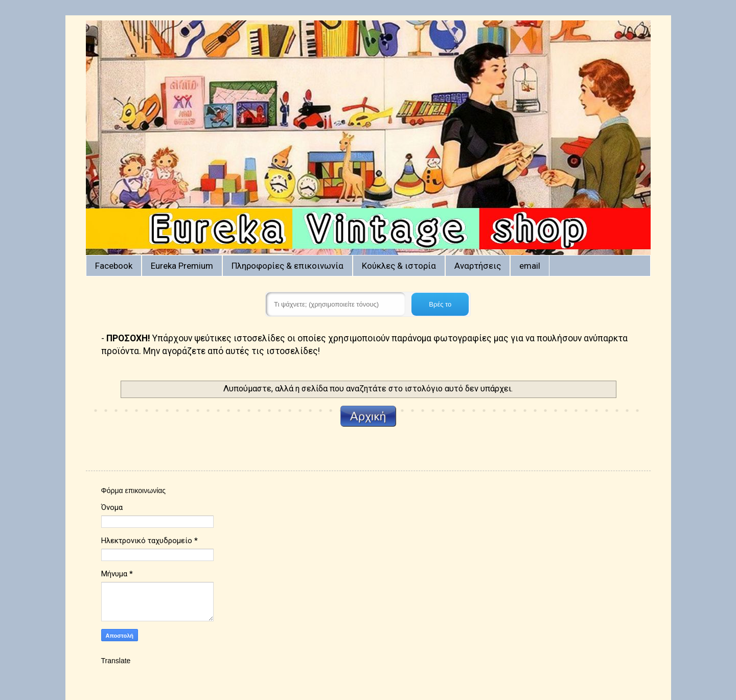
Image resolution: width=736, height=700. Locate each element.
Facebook (114, 266)
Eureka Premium (182, 266)
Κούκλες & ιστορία (399, 266)
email (530, 266)
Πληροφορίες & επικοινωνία (287, 266)
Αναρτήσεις (478, 266)
